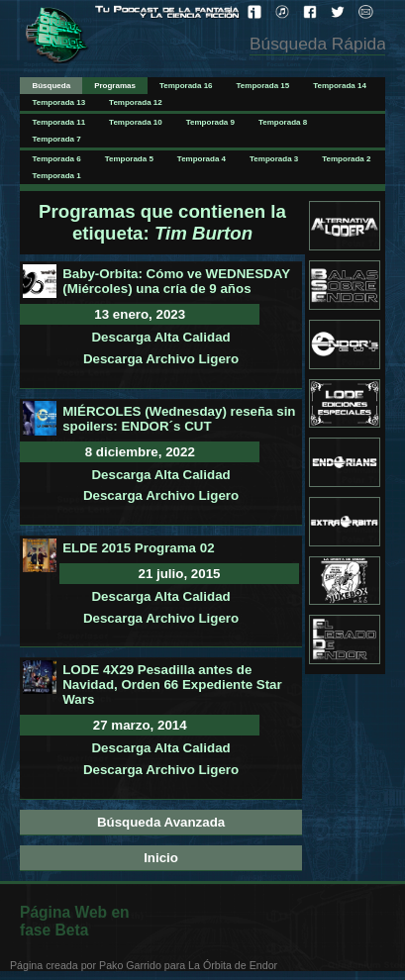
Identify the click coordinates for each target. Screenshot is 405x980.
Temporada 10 (136, 122)
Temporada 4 (202, 159)
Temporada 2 (346, 159)
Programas (115, 86)
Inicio (161, 858)
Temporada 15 (263, 86)
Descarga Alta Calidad (160, 337)
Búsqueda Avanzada (161, 822)
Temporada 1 (56, 176)
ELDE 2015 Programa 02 (138, 548)
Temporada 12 (136, 102)
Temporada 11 (58, 122)
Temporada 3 (274, 159)
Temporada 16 (186, 86)
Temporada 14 (340, 86)
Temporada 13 (58, 102)
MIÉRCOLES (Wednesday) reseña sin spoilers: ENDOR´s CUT (179, 419)
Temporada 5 (129, 159)
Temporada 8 (283, 122)
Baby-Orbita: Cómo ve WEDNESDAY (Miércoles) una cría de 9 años (176, 281)
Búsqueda (51, 86)
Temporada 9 (210, 122)
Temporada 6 (56, 159)
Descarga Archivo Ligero (161, 359)
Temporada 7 (56, 139)
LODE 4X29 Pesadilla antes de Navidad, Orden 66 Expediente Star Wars (172, 685)
